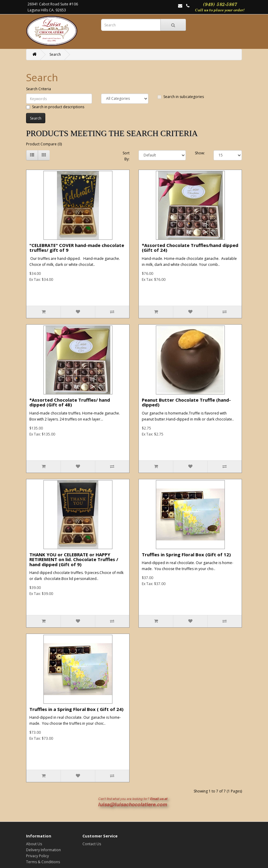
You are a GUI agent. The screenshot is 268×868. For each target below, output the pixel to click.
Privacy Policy (37, 856)
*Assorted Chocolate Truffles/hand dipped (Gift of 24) (190, 248)
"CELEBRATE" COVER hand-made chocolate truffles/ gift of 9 (77, 248)
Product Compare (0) (44, 144)
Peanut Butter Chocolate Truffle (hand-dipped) (186, 402)
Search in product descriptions (55, 107)
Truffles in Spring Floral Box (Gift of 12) (186, 554)
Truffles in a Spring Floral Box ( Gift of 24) (76, 709)
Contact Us (92, 844)
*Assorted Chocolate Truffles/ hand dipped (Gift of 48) (70, 402)
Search (55, 54)
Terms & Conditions (43, 862)
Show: (200, 153)
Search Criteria (39, 89)
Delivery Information (43, 850)
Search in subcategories (181, 97)
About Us (34, 844)
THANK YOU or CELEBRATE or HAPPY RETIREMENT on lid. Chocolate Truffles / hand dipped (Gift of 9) (74, 559)
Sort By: (126, 156)
